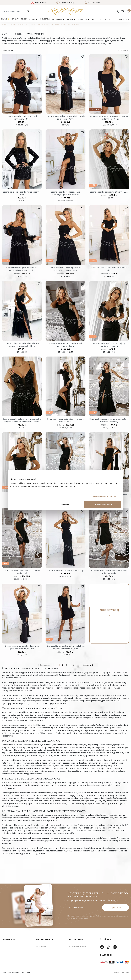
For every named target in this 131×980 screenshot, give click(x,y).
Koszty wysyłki (41, 936)
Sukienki (32, 19)
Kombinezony (82, 19)
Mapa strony (7, 944)
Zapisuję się (116, 897)
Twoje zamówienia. (76, 940)
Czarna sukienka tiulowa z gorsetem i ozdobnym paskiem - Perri (65, 269)
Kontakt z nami (41, 948)
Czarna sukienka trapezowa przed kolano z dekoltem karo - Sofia (109, 118)
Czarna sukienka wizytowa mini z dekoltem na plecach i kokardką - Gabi (65, 647)
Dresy (106, 19)
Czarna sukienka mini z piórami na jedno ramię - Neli (22, 572)
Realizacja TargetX (122, 972)
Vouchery (72, 952)
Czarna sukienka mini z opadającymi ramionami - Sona (65, 345)
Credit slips (72, 944)
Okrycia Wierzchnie (120, 19)
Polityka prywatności (11, 936)
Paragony (72, 960)
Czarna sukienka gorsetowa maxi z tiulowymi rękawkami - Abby (22, 269)
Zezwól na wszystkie (103, 504)
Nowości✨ (5, 19)
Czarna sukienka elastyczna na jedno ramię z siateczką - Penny (65, 118)
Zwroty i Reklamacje (44, 940)
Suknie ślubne (57, 19)
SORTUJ (124, 50)
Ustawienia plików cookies (104, 496)
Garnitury (96, 19)
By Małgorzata (45, 19)
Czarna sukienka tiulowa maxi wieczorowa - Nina (109, 269)
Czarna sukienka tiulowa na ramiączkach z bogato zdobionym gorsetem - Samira (22, 420)
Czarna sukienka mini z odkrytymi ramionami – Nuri (22, 118)
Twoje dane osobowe (77, 936)
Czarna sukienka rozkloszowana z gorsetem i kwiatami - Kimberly (109, 420)
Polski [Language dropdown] (103, 11)
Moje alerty (72, 956)
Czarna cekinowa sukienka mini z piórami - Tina (22, 193)
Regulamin (7, 940)
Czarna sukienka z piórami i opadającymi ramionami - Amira (109, 345)
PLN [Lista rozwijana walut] (110, 11)
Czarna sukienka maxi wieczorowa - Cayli (65, 570)
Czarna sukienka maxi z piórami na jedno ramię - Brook (65, 420)
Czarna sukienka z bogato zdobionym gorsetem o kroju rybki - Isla (22, 647)
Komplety (70, 19)
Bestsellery (15, 19)
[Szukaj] (16, 11)
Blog (4, 948)
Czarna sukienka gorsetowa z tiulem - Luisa (109, 192)
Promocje (24, 19)
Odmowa (65, 504)
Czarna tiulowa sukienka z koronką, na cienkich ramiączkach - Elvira (22, 345)
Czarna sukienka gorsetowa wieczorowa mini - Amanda (109, 572)
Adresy (70, 948)
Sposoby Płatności (43, 944)
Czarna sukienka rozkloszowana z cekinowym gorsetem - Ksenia (65, 193)
